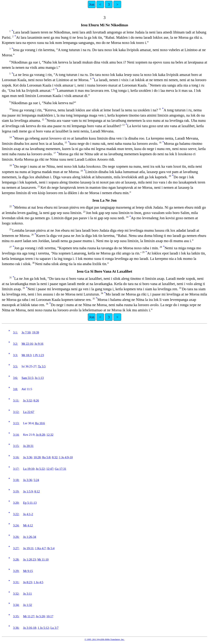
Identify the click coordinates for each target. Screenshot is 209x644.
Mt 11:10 (43, 560)
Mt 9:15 (28, 571)
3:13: (16, 423)
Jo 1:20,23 (30, 560)
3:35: (16, 616)
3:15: (16, 446)
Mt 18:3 (26, 355)
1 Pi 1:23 (38, 355)
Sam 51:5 (27, 378)
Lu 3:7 (54, 628)
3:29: (16, 571)
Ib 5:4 (51, 548)
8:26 (36, 401)
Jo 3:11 (28, 594)
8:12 (37, 491)
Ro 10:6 (40, 423)
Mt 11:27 (29, 616)
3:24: (16, 525)
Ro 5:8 (46, 457)
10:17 (50, 616)
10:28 (37, 457)
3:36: (16, 628)
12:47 (50, 469)
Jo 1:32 (28, 605)
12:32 (50, 435)
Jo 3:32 (27, 401)
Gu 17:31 (61, 469)
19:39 (36, 332)
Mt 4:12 (28, 525)
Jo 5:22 (40, 469)
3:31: (16, 582)
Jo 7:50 (26, 332)
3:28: (16, 560)
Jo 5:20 (40, 616)
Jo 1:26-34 (30, 537)
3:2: (15, 344)
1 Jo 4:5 (38, 582)
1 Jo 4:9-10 (66, 457)
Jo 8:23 (28, 582)
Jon (92, 4)
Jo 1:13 (39, 378)
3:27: (16, 548)
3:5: (15, 366)
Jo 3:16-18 (30, 628)
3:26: (16, 537)
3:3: (15, 355)
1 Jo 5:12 (43, 628)
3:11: (16, 401)
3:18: (16, 480)
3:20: (16, 503)
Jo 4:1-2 (28, 514)
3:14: (16, 435)
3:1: (15, 332)
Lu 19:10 (29, 469)
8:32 (55, 457)
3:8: (15, 389)
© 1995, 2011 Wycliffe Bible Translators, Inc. (104, 639)
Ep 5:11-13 (30, 503)
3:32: (16, 594)
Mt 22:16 (27, 344)
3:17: (16, 469)
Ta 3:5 (42, 366)
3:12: (16, 412)
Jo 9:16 (39, 344)
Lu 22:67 (29, 412)
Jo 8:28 (40, 435)
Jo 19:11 (28, 548)
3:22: (16, 514)
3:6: (15, 378)
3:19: (16, 491)
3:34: (16, 605)
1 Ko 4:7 (40, 548)
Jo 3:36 (28, 457)
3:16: (16, 457)
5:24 (36, 480)
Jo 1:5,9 (28, 491)
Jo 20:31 (28, 446)
